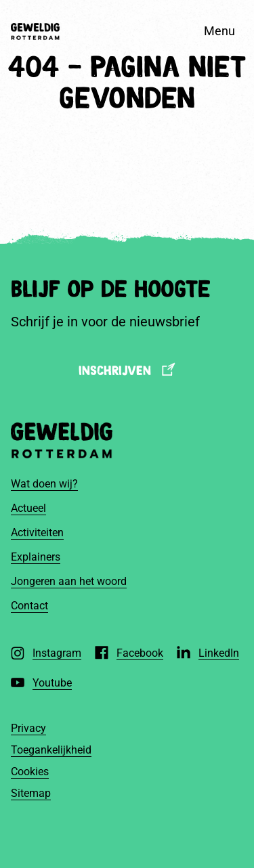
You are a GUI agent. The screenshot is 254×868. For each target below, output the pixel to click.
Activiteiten (37, 533)
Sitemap (31, 793)
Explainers (36, 557)
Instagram (57, 653)
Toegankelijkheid (51, 750)
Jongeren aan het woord (69, 581)
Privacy (28, 728)
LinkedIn (219, 653)
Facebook (140, 653)
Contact (29, 606)
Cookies (30, 772)
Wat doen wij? (44, 484)
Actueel (28, 508)
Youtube (52, 683)
